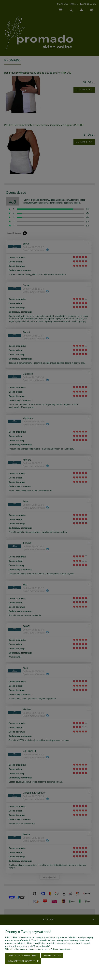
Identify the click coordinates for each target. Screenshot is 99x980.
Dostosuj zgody (52, 956)
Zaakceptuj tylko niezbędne (23, 956)
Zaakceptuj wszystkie (23, 961)
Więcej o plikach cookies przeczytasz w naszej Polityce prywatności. (38, 949)
